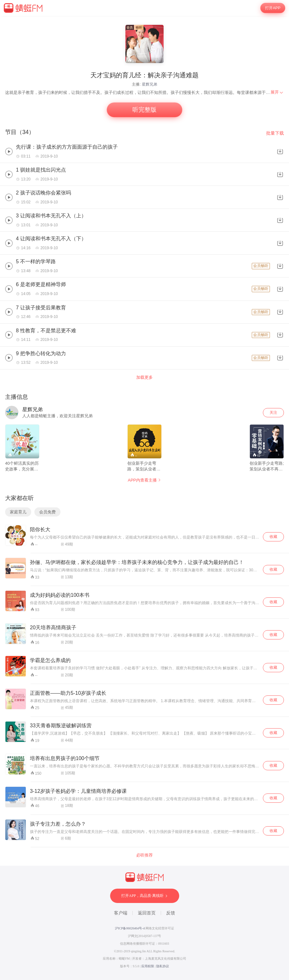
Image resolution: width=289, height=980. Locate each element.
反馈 (171, 913)
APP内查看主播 (144, 480)
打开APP (273, 8)
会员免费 (47, 512)
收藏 (273, 537)
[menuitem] (277, 92)
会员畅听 (261, 266)
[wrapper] (144, 498)
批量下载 (275, 133)
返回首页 (147, 913)
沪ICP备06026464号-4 (130, 928)
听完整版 (145, 110)
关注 (273, 412)
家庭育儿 (18, 512)
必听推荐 (144, 855)
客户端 (121, 913)
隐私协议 (163, 966)
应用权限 (148, 966)
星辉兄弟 (150, 84)
